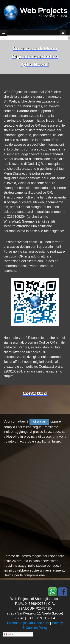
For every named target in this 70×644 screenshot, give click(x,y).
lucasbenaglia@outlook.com (28, 623)
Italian (9, 634)
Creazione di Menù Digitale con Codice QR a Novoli (35, 56)
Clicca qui (39, 422)
